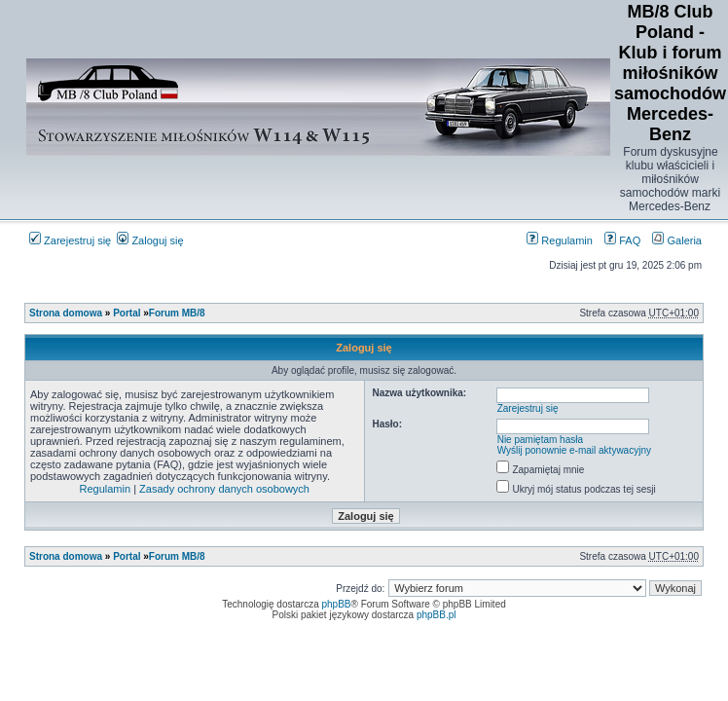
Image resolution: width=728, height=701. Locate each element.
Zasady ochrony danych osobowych (224, 489)
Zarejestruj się (70, 240)
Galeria (677, 240)
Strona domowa (66, 313)
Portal (127, 313)
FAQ (622, 240)
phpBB (337, 604)
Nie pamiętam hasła (540, 440)
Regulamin (560, 240)
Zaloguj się (150, 240)
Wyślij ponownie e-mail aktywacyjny (574, 450)
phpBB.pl (437, 615)
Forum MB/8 (177, 313)
